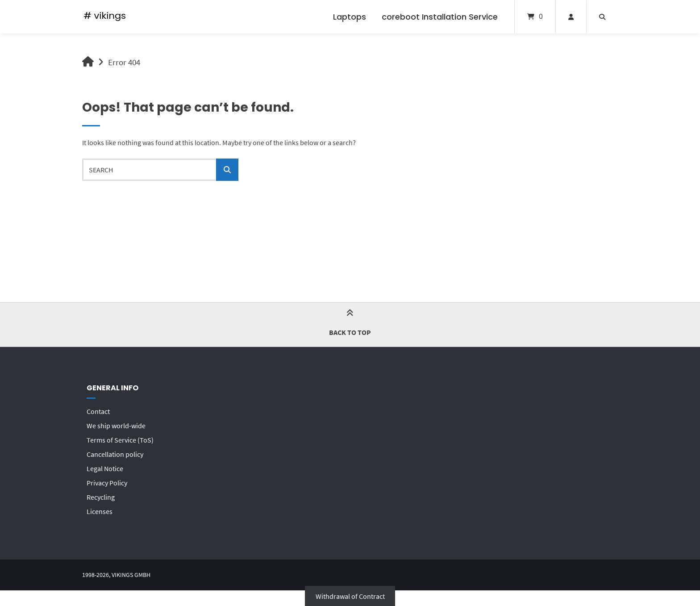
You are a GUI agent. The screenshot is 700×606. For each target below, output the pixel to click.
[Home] (105, 17)
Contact (98, 411)
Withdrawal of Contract (350, 596)
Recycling (101, 497)
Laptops (350, 17)
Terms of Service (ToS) (120, 440)
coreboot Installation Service (440, 17)
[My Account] (571, 17)
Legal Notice (105, 468)
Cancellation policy (115, 454)
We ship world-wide (116, 426)
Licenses (100, 511)
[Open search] (602, 17)
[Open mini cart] (535, 17)
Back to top (350, 324)
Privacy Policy (107, 483)
